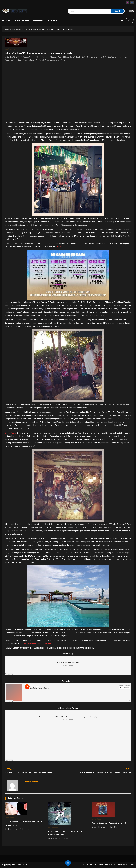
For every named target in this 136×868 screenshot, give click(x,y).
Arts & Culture (10, 49)
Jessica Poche (110, 57)
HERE (59, 247)
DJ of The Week (22, 20)
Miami (7, 60)
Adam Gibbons (64, 57)
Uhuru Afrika (61, 60)
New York (13, 60)
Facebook (32, 644)
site (26, 644)
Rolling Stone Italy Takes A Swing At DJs (110, 823)
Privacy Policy (110, 865)
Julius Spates (122, 57)
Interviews (7, 20)
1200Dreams (52, 57)
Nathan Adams (11, 433)
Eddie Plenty (84, 57)
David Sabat (74, 57)
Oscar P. (21, 60)
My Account (98, 865)
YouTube (47, 644)
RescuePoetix (28, 57)
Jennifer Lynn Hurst (97, 57)
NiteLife (52, 20)
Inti (23, 829)
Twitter (40, 644)
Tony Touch (40, 60)
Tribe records (50, 60)
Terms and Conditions (125, 865)
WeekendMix (39, 20)
